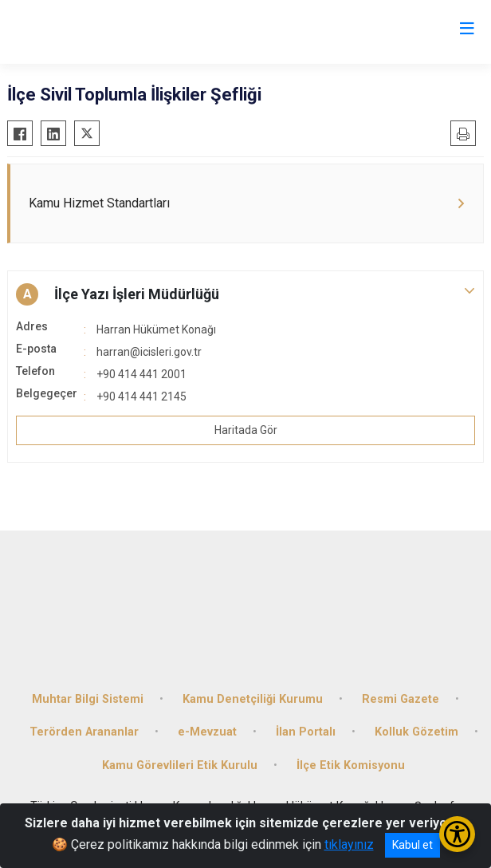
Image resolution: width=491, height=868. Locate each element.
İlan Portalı (306, 732)
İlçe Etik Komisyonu (351, 765)
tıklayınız (349, 844)
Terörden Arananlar (84, 732)
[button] (245, 294)
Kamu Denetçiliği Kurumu (253, 699)
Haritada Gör (246, 430)
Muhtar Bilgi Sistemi (88, 699)
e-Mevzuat (207, 732)
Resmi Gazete (401, 699)
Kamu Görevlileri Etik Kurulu (180, 765)
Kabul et (412, 845)
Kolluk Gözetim (416, 732)
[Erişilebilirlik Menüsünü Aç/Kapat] (457, 834)
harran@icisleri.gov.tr (149, 352)
